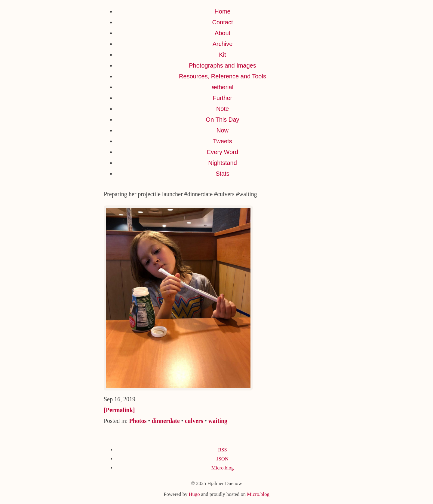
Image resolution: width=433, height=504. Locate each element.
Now (223, 130)
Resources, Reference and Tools (223, 76)
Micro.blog (223, 468)
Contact (223, 22)
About (223, 33)
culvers (194, 421)
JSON (223, 459)
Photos (138, 421)
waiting (218, 421)
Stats (223, 174)
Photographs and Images (223, 65)
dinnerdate (166, 421)
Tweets (222, 141)
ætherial (223, 87)
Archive (223, 44)
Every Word (223, 152)
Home (222, 11)
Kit (222, 55)
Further (223, 98)
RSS (223, 450)
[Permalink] (119, 410)
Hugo (194, 494)
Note (223, 109)
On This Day (223, 120)
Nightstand (223, 163)
